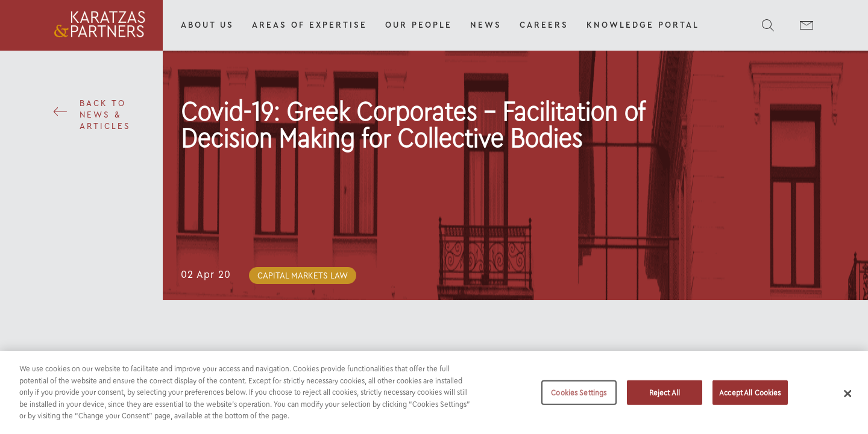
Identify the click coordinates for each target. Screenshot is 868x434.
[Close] (848, 398)
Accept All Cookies (750, 397)
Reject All (665, 397)
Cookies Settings (579, 397)
